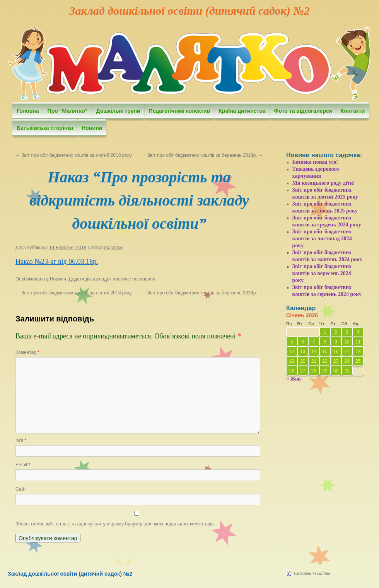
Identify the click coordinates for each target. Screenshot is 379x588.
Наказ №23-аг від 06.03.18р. (57, 262)
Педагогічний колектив (180, 111)
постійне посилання (134, 279)
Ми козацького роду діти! (324, 183)
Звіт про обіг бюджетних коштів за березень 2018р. (205, 155)
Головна (28, 111)
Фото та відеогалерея (303, 111)
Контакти (353, 111)
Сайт (21, 489)
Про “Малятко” (68, 111)
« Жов (294, 379)
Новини (92, 128)
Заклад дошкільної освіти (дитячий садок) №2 (189, 11)
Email (23, 465)
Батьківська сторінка (45, 128)
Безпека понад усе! (315, 162)
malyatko (113, 248)
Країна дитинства (242, 111)
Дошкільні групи (118, 111)
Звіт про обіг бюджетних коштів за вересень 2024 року (322, 273)
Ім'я (21, 440)
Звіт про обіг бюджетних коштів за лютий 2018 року (73, 155)
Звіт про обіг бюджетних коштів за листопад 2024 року (322, 239)
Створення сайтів (312, 573)
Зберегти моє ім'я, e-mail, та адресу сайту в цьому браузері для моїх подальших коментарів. (115, 524)
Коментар (27, 352)
